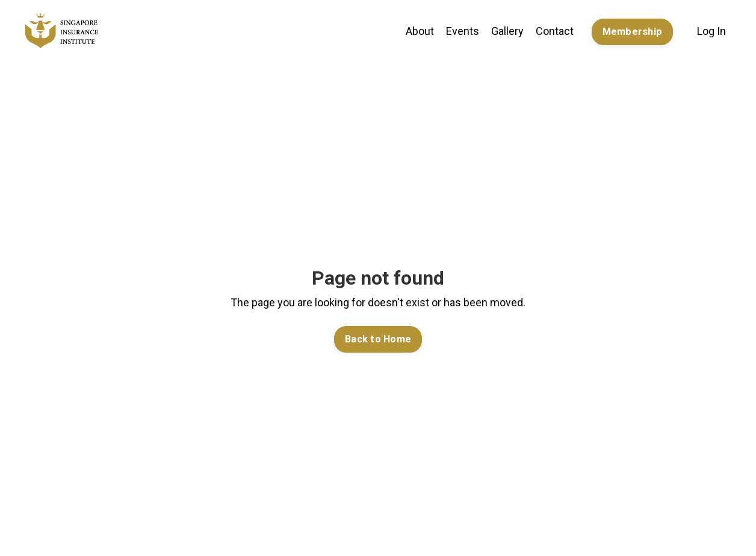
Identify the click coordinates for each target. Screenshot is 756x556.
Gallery (507, 31)
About (420, 31)
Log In (711, 31)
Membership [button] (633, 32)
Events (463, 31)
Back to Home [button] (378, 339)
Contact (555, 31)
